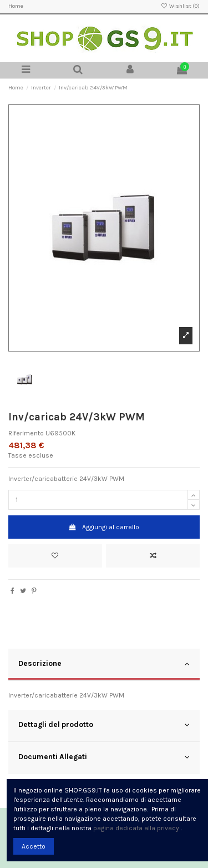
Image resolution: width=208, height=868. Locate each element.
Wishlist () (180, 6)
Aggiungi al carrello (104, 527)
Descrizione (104, 664)
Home (16, 6)
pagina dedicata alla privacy (136, 828)
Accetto (34, 846)
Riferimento (26, 433)
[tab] (104, 665)
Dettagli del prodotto (104, 725)
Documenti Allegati (104, 757)
